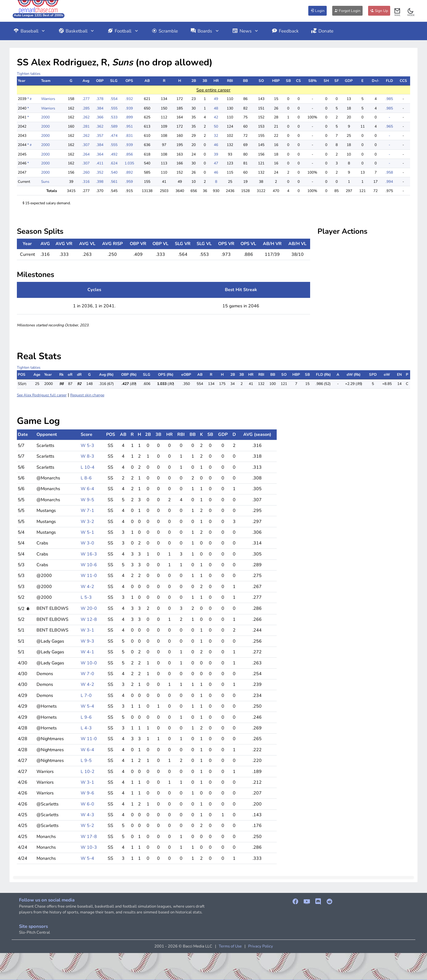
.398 (100, 182)
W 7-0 (87, 674)
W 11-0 (89, 575)
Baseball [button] (30, 31)
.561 (114, 182)
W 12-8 (89, 619)
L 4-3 (86, 728)
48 (216, 108)
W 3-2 (87, 521)
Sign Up (379, 11)
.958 (389, 172)
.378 (100, 99)
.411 (100, 163)
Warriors (48, 99)
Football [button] (123, 31)
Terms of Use (230, 946)
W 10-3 (89, 847)
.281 (86, 126)
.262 (86, 117)
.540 (114, 172)
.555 (114, 108)
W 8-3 (87, 456)
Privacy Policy (261, 946)
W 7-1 (87, 510)
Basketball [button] (77, 31)
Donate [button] (322, 31)
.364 (100, 154)
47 (216, 163)
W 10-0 (89, 663)
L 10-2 (88, 771)
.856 (129, 154)
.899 (129, 117)
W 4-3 (87, 815)
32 (216, 136)
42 (216, 117)
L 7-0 (86, 695)
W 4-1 (87, 652)
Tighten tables (29, 74)
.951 (129, 126)
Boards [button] (205, 31)
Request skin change (87, 395)
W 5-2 (87, 825)
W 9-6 (87, 793)
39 (216, 154)
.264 (86, 154)
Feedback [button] (285, 31)
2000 (45, 117)
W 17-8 (89, 836)
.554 (114, 99)
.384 (100, 108)
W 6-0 (87, 804)
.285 (86, 108)
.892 (129, 172)
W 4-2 (87, 586)
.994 (389, 182)
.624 (114, 163)
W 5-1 (87, 532)
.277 (86, 99)
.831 (129, 136)
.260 (86, 172)
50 (216, 126)
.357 (100, 136)
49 (216, 99)
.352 (100, 172)
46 (216, 145)
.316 (86, 182)
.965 (389, 126)
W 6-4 (87, 489)
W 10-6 (89, 565)
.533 (114, 117)
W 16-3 (89, 554)
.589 (114, 126)
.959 (129, 182)
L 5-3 (86, 597)
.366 (100, 117)
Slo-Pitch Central (35, 932)
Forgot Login (347, 11)
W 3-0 (87, 543)
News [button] (246, 31)
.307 (86, 145)
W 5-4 (87, 706)
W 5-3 (87, 445)
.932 (129, 99)
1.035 (129, 163)
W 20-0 (89, 608)
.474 (114, 136)
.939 (129, 108)
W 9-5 (87, 500)
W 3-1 (87, 630)
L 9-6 (86, 717)
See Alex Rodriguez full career (42, 395)
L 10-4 (88, 467)
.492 (114, 154)
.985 (389, 99)
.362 (100, 126)
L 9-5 (86, 760)
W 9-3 (87, 641)
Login (317, 11)
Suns (45, 182)
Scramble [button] (165, 31)
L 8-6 (86, 478)
